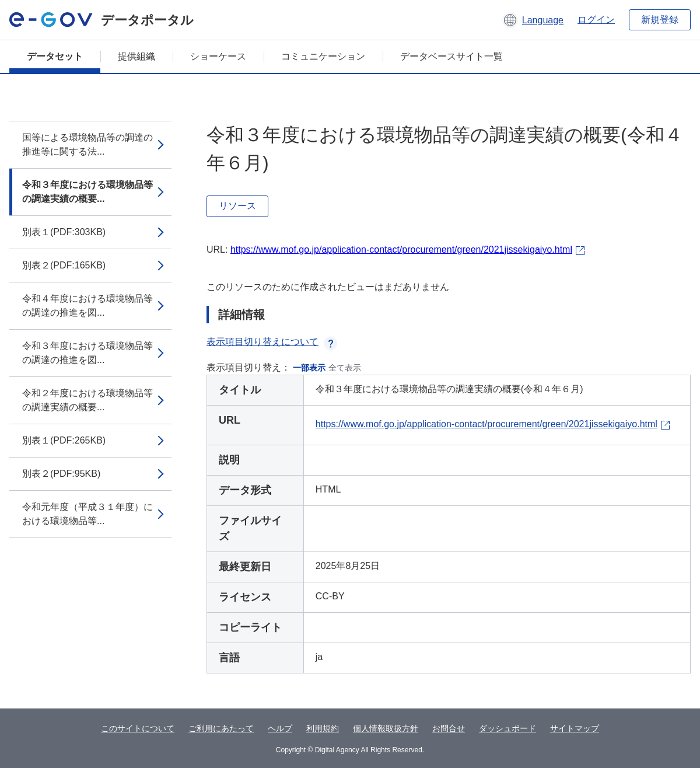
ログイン (596, 20)
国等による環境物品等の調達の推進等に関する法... (87, 144)
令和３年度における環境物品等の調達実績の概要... (87, 192)
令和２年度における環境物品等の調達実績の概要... (87, 400)
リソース (237, 206)
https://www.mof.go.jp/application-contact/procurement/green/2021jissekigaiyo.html (401, 249)
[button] (533, 20)
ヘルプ (280, 728)
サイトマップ (575, 728)
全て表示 (345, 368)
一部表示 (309, 368)
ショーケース (218, 56)
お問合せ (449, 728)
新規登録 (660, 20)
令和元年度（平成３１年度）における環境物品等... (87, 514)
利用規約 (323, 728)
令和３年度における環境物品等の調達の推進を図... (87, 353)
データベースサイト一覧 (452, 56)
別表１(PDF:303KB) (64, 232)
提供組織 (136, 56)
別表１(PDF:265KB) (64, 440)
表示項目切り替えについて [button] (272, 342)
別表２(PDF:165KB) (64, 265)
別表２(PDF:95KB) (61, 474)
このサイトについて (138, 728)
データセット (55, 56)
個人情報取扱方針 (386, 728)
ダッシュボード (508, 728)
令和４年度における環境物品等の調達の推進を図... (87, 306)
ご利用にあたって (221, 728)
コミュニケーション (323, 56)
